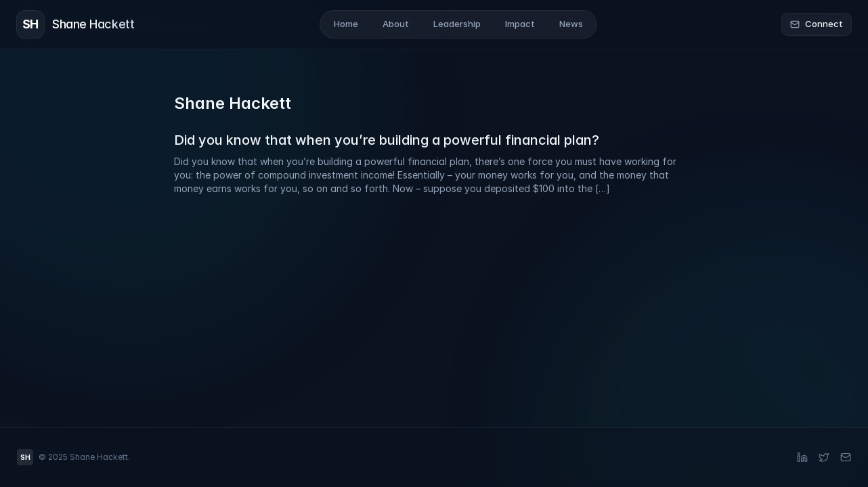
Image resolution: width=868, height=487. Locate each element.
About (396, 24)
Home (346, 24)
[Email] (846, 457)
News (571, 24)
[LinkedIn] (802, 457)
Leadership (457, 24)
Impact (520, 24)
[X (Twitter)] (824, 457)
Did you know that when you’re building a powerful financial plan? (387, 140)
